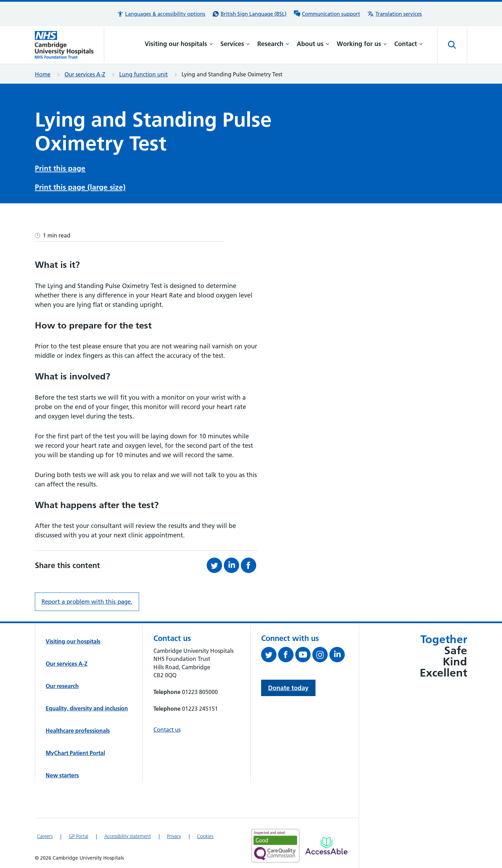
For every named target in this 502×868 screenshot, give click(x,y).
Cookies (205, 834)
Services (235, 44)
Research (273, 44)
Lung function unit (143, 74)
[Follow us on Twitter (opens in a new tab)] (270, 654)
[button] (161, 14)
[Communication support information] (327, 14)
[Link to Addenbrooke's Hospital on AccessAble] (326, 844)
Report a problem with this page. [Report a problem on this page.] (87, 599)
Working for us (362, 44)
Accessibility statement (128, 834)
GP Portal (78, 834)
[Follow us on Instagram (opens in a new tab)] (321, 654)
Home (43, 74)
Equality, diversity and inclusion (87, 706)
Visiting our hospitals (179, 44)
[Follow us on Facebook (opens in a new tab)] (287, 654)
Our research (62, 684)
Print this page (60, 168)
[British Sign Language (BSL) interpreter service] (249, 14)
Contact (409, 44)
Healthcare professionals (78, 729)
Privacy (174, 834)
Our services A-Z (85, 74)
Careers (45, 834)
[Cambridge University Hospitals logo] (70, 45)
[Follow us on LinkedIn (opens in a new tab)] (338, 654)
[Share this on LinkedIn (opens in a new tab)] (232, 563)
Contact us (167, 727)
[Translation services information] (394, 14)
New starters (62, 773)
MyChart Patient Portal (75, 751)
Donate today (288, 686)
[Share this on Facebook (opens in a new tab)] (249, 563)
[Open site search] (452, 45)
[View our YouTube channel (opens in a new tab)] (304, 654)
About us (313, 44)
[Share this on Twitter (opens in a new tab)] (215, 563)
